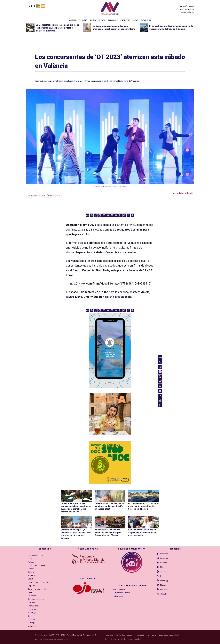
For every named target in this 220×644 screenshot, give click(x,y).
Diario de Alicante (120, 589)
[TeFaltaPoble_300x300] (110, 414)
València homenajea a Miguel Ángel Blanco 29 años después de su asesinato (142, 532)
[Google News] (88, 215)
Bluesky (163, 585)
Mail (162, 567)
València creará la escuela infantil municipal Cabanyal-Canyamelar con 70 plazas (107, 532)
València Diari (119, 596)
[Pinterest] (128, 215)
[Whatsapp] (92, 215)
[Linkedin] (120, 215)
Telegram (164, 572)
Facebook (164, 554)
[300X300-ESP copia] (110, 463)
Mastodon (164, 590)
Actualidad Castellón (122, 593)
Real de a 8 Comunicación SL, (85, 635)
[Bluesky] (116, 215)
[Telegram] (108, 215)
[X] (104, 215)
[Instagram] (96, 215)
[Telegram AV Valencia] (110, 390)
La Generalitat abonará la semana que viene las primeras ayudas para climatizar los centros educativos (58, 28)
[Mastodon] (112, 215)
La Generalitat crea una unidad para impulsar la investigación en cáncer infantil (110, 506)
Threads (163, 594)
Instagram (164, 558)
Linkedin (163, 563)
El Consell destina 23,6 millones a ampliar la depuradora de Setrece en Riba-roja (143, 506)
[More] (132, 215)
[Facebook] (100, 215)
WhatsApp (164, 581)
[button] (29, 6)
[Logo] (110, 9)
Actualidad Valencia (183, 193)
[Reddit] (124, 215)
